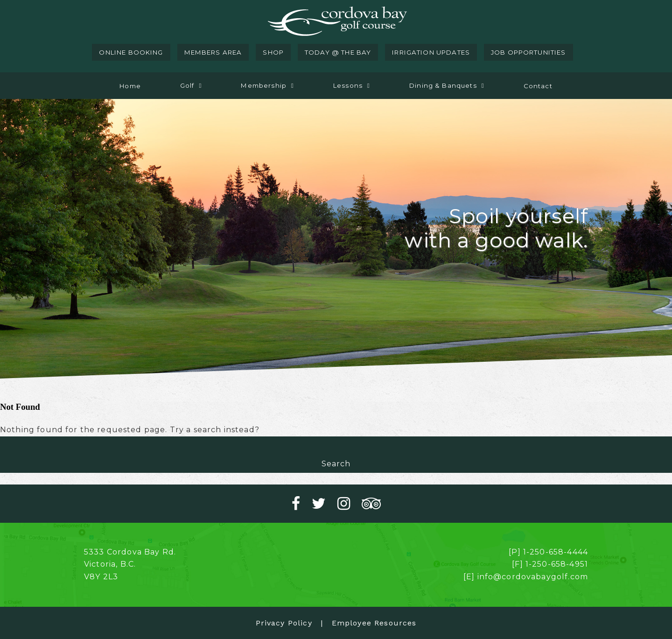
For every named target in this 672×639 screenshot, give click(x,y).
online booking (131, 52)
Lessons (348, 85)
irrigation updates (431, 52)
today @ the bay (338, 52)
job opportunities (528, 52)
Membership (264, 85)
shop (273, 52)
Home (130, 86)
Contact (538, 86)
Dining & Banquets (443, 85)
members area (213, 52)
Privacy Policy (284, 623)
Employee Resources (374, 623)
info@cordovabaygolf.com (533, 577)
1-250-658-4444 (556, 552)
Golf (187, 85)
